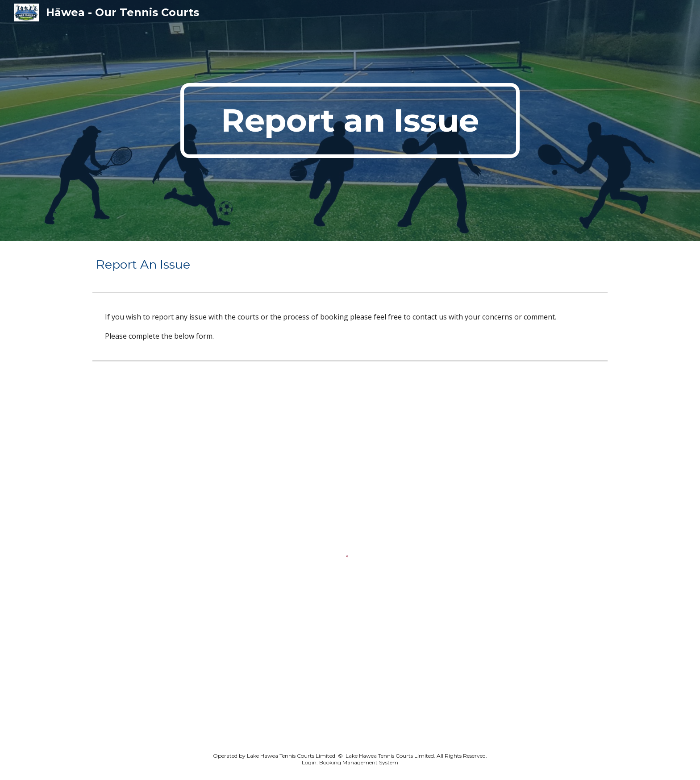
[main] (350, 120)
